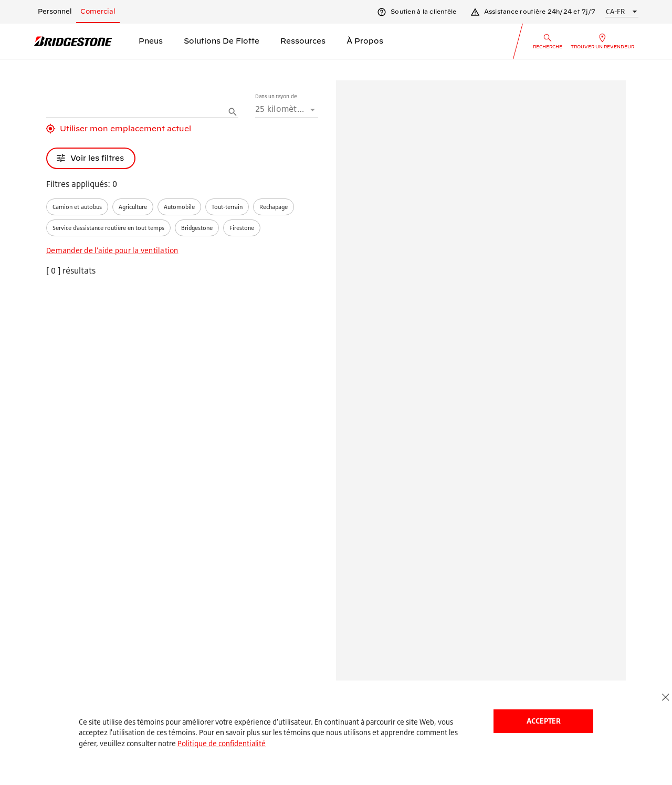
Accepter (544, 721)
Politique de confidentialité (222, 743)
